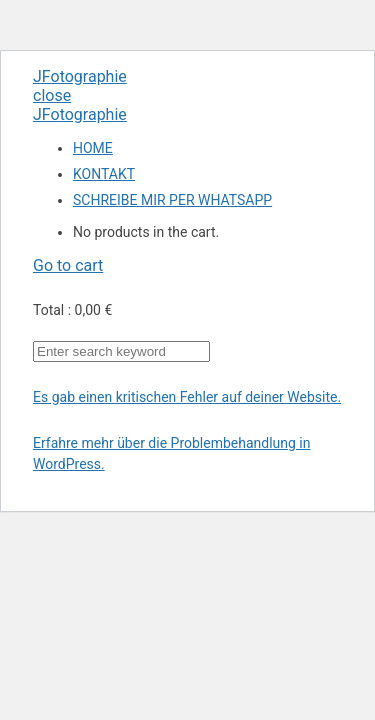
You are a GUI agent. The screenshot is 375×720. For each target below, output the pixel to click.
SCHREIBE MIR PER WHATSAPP (172, 200)
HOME (93, 148)
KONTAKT (104, 174)
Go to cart (68, 265)
